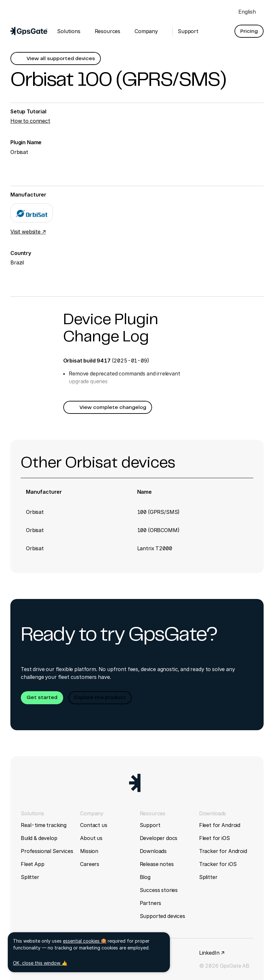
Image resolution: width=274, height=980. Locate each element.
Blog (145, 877)
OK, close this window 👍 (40, 963)
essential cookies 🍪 (85, 941)
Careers (90, 864)
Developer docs (159, 838)
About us (91, 838)
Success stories (159, 890)
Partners (151, 903)
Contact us (94, 825)
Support (150, 825)
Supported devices (162, 916)
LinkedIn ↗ (212, 953)
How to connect (30, 121)
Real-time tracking (44, 825)
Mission (89, 851)
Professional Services (47, 851)
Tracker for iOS (218, 864)
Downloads (153, 851)
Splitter (30, 877)
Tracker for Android (223, 851)
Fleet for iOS (214, 838)
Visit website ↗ (28, 232)
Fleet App (33, 864)
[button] (249, 31)
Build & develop (39, 838)
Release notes (157, 864)
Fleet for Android (220, 825)
